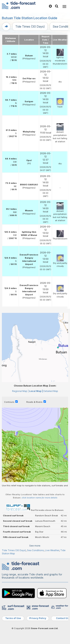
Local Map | (36, 391)
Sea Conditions (35, 550)
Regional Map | (20, 391)
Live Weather (52, 550)
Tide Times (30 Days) (30, 26)
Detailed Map (51, 391)
